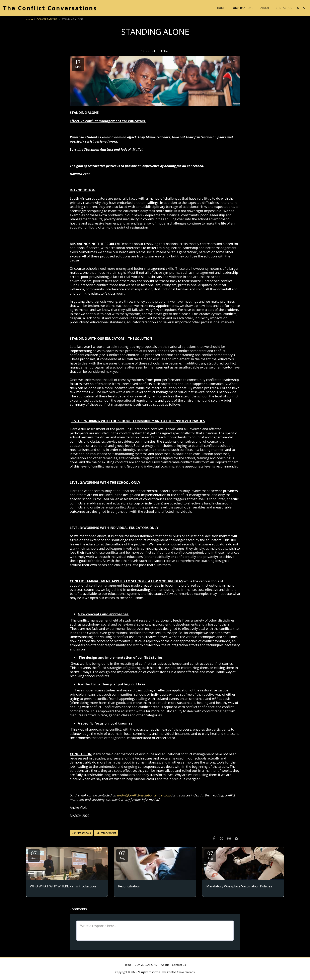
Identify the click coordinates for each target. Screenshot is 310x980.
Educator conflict (106, 833)
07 (34, 855)
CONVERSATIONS (47, 19)
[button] (298, 8)
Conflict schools (81, 833)
